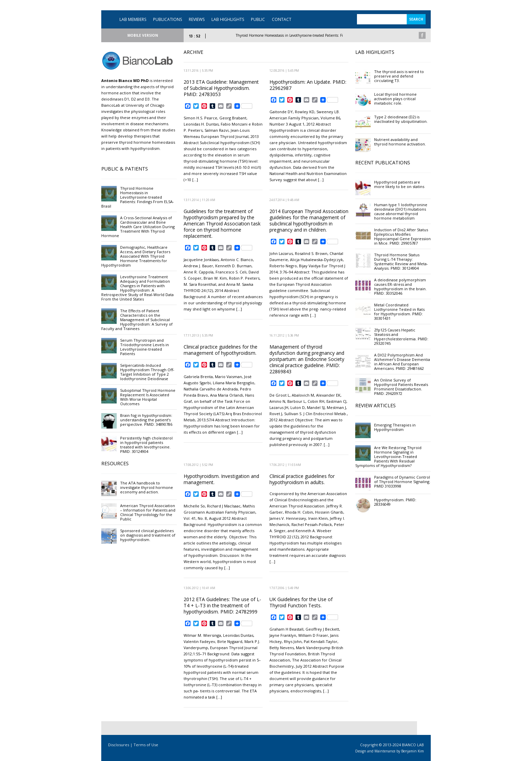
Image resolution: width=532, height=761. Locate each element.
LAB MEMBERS (133, 19)
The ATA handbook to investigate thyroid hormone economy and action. (147, 487)
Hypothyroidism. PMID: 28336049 (395, 502)
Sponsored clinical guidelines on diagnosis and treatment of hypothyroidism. (148, 535)
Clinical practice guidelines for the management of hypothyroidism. (221, 350)
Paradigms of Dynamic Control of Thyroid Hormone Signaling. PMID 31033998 (402, 482)
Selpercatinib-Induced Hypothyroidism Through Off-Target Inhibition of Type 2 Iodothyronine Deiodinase (147, 372)
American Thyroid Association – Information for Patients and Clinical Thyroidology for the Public (148, 512)
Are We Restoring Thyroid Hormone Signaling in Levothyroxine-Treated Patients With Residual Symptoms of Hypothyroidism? (388, 456)
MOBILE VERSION (143, 35)
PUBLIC (258, 19)
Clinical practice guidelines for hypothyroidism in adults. (302, 479)
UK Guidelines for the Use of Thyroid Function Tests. (301, 602)
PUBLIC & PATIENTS (125, 169)
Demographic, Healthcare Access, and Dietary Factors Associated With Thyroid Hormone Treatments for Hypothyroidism (136, 256)
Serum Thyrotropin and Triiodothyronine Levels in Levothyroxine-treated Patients (144, 347)
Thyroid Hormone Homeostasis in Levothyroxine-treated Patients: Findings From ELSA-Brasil (315, 35)
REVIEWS (197, 19)
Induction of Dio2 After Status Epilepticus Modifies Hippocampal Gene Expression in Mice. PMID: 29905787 (402, 236)
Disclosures (119, 745)
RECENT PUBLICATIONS (383, 162)
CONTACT (282, 19)
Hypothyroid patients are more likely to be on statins (399, 184)
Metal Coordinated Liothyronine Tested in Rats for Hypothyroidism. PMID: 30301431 (399, 312)
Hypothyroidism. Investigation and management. (221, 479)
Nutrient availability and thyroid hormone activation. (400, 142)
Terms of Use (146, 745)
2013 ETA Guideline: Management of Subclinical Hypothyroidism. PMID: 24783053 (221, 88)
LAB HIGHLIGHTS (228, 19)
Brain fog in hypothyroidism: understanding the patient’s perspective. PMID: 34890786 (146, 420)
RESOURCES (115, 463)
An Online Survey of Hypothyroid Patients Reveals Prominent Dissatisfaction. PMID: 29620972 (401, 387)
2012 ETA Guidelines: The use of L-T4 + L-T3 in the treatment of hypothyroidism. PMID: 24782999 (222, 605)
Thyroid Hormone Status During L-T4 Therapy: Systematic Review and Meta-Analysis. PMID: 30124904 (401, 261)
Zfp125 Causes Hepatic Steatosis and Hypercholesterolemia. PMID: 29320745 (401, 337)
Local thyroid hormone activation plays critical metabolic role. (395, 99)
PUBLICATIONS (167, 19)
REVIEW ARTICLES (375, 405)
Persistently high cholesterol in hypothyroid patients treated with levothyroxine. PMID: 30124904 (146, 445)
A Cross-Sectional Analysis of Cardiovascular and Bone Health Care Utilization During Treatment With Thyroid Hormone (138, 227)
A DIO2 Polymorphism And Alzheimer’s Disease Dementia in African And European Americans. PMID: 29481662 (402, 362)
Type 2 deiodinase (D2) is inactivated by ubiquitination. (401, 119)
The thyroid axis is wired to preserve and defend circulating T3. (399, 76)
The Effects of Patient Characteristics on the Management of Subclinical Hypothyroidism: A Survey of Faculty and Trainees (137, 320)
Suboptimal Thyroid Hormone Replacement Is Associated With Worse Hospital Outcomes (148, 397)
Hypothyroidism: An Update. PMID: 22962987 (308, 85)
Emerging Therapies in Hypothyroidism (395, 427)
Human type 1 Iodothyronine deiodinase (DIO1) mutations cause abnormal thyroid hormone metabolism (401, 211)
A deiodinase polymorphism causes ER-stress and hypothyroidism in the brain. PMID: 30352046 (400, 286)
